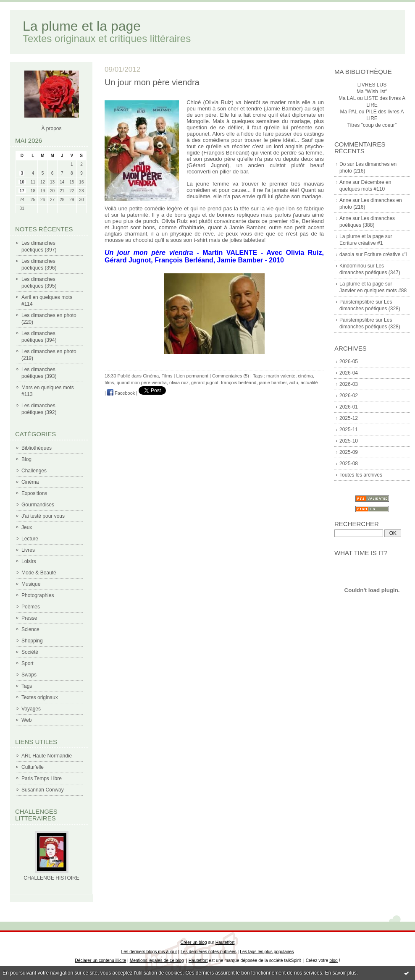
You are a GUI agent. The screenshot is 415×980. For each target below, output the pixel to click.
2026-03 (349, 384)
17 (22, 191)
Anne (345, 182)
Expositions (34, 493)
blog (334, 960)
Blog (26, 459)
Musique (31, 584)
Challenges (34, 471)
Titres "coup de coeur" (372, 125)
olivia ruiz (179, 383)
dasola (347, 254)
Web (26, 720)
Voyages (31, 709)
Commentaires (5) (231, 376)
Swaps (29, 675)
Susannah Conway (43, 790)
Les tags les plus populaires (267, 952)
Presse (29, 618)
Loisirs (29, 561)
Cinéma (30, 482)
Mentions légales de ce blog (157, 960)
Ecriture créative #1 (361, 243)
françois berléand (239, 383)
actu (294, 383)
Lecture (30, 539)
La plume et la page (82, 26)
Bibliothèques (37, 448)
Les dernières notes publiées (209, 952)
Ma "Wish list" (372, 92)
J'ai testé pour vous (43, 516)
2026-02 (349, 396)
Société (30, 652)
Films (167, 376)
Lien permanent (192, 376)
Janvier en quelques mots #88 (373, 291)
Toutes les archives (361, 475)
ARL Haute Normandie (47, 756)
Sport (28, 663)
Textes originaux (40, 697)
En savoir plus (340, 973)
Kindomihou (353, 266)
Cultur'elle (33, 767)
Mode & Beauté (39, 573)
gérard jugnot (205, 383)
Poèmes (31, 607)
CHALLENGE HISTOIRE (51, 878)
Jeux (27, 527)
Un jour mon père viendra (152, 82)
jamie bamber (273, 383)
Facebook (121, 393)
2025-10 (349, 441)
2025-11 (349, 430)
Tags (27, 686)
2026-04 (349, 373)
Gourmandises (38, 505)
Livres (28, 550)
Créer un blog (194, 942)
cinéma (305, 376)
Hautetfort (225, 942)
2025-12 (349, 418)
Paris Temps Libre (42, 778)
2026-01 (349, 407)
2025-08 (349, 464)
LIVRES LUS (372, 85)
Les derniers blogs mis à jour (149, 952)
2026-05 (349, 362)
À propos (51, 128)
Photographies (38, 595)
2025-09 (349, 452)
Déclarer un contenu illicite (100, 960)
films (109, 383)
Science (30, 629)
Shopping (32, 641)
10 (22, 182)
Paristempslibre (357, 302)
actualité (309, 383)
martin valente (281, 376)
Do (343, 164)
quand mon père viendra (142, 383)
